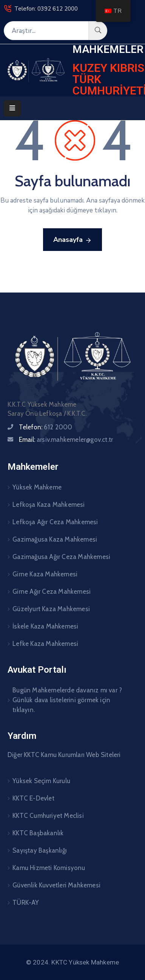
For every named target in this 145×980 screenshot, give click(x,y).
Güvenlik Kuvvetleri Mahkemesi (56, 885)
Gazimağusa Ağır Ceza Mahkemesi (61, 557)
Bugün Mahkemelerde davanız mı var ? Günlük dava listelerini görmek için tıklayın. (67, 700)
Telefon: (46, 427)
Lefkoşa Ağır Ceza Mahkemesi (55, 522)
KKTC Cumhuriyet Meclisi (48, 816)
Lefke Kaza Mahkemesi (45, 644)
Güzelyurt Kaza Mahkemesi (51, 609)
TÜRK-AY (26, 903)
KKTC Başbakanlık (38, 833)
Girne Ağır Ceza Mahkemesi (52, 591)
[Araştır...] (46, 31)
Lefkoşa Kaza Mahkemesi (49, 505)
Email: (66, 440)
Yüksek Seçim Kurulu (41, 781)
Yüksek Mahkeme (37, 487)
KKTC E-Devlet (33, 798)
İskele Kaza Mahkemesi (45, 626)
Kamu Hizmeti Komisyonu (49, 868)
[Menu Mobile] (12, 108)
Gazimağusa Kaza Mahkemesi (55, 539)
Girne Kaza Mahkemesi (45, 574)
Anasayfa (72, 240)
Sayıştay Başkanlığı (40, 850)
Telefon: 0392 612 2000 (46, 9)
